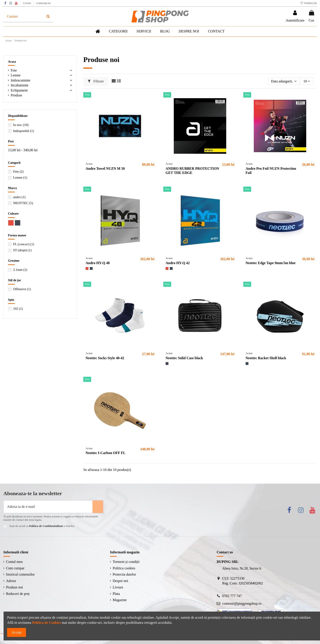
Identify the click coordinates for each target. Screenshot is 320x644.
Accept (17, 632)
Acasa (12, 62)
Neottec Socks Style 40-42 (105, 358)
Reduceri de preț (18, 594)
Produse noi (14, 587)
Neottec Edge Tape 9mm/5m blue (271, 263)
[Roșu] (87, 268)
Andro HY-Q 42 (178, 263)
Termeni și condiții (126, 562)
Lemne (16, 75)
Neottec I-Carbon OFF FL (105, 453)
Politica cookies (124, 568)
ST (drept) (22, 250)
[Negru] (91, 268)
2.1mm (20, 270)
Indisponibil (24, 131)
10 (307, 81)
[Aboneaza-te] (98, 507)
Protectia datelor (124, 574)
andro (19, 197)
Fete (14, 70)
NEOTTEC (23, 203)
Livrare (28, 3)
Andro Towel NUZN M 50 (105, 168)
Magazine (120, 600)
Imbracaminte (21, 80)
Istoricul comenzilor (20, 574)
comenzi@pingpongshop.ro (242, 603)
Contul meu (14, 562)
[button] (144, 31)
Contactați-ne (43, 3)
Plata (116, 594)
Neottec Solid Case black (184, 358)
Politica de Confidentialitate (46, 526)
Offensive (22, 289)
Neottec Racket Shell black (266, 358)
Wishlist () (308, 3)
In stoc (21, 125)
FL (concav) (24, 244)
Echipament (19, 90)
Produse (16, 95)
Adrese (11, 581)
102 (18, 309)
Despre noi (120, 581)
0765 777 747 (232, 596)
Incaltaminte (20, 85)
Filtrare (96, 81)
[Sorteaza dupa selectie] (284, 81)
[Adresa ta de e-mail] (48, 507)
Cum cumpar (15, 568)
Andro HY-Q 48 (98, 263)
